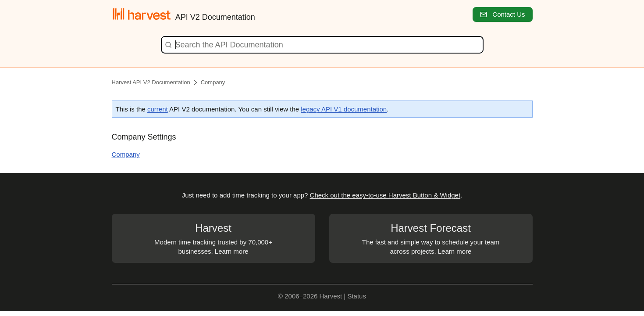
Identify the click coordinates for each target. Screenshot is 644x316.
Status (357, 296)
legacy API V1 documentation (344, 109)
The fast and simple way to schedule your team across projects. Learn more (431, 238)
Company (213, 82)
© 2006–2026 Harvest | (313, 296)
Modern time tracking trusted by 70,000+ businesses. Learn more (213, 238)
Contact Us (502, 14)
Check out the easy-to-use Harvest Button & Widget (385, 195)
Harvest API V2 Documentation (151, 82)
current (158, 109)
